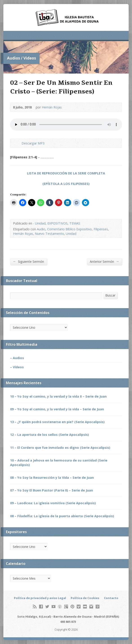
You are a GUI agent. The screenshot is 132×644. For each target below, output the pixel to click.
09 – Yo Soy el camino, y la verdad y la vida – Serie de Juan (57, 409)
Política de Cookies (85, 598)
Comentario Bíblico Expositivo (69, 229)
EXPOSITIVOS (57, 223)
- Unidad (39, 223)
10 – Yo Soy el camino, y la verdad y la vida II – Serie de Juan (58, 396)
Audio (41, 229)
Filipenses (101, 229)
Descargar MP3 (33, 143)
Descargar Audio (18, 143)
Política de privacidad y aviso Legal (40, 598)
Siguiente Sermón (29, 261)
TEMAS (75, 223)
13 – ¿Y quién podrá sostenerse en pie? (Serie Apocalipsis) (57, 422)
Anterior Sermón (104, 261)
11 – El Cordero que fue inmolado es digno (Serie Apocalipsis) (60, 448)
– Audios (17, 358)
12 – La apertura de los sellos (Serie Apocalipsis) (49, 435)
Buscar (110, 295)
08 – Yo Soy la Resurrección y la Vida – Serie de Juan (52, 478)
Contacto (111, 598)
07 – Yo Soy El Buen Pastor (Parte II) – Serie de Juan (52, 490)
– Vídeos (17, 367)
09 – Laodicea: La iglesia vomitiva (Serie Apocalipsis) (53, 503)
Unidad (71, 234)
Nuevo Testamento (49, 234)
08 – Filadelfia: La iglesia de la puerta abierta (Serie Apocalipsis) (62, 516)
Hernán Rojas (52, 107)
